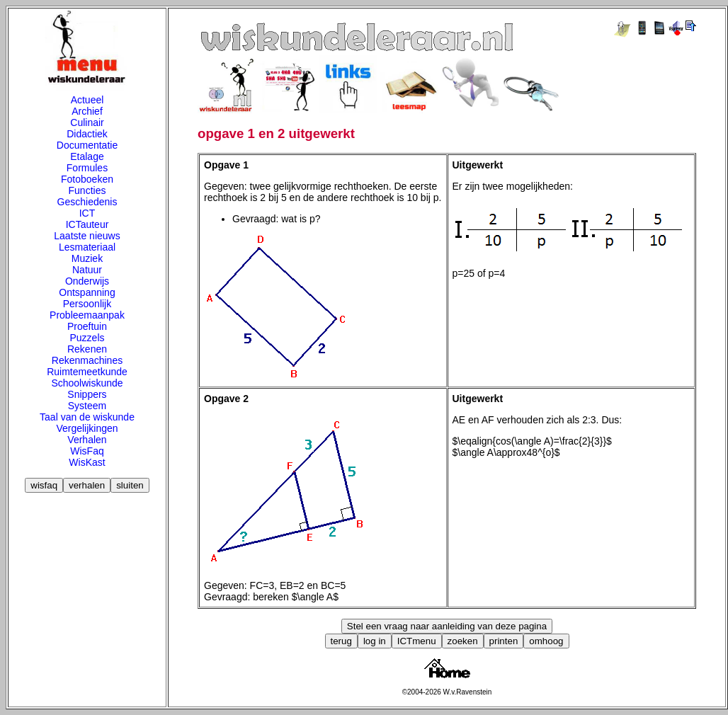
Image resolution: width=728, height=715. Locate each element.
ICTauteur (87, 224)
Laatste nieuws (87, 236)
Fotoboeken (87, 179)
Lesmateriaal (87, 247)
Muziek (87, 258)
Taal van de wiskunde (87, 417)
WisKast (87, 462)
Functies (87, 190)
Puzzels (87, 338)
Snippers (87, 394)
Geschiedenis (87, 202)
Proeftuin (87, 326)
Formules (87, 168)
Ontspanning (87, 292)
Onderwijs (87, 281)
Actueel (87, 100)
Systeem (87, 406)
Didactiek (87, 134)
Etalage (87, 156)
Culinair (87, 122)
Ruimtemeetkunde (87, 372)
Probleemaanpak (87, 315)
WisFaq (87, 451)
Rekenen (87, 349)
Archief (87, 111)
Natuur (87, 270)
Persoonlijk (87, 304)
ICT (87, 213)
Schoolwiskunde (87, 383)
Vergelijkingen (87, 428)
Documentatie (87, 145)
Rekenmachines (87, 360)
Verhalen (87, 440)
